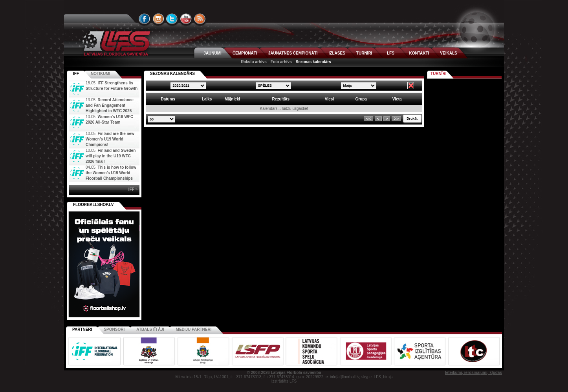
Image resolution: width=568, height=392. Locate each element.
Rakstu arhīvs (254, 62)
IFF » (133, 189)
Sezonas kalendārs (313, 62)
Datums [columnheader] (168, 99)
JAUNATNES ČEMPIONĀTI (293, 53)
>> (396, 119)
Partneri (82, 329)
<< (368, 119)
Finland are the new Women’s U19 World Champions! (110, 139)
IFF (76, 74)
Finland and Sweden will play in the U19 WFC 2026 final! (111, 156)
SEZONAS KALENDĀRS (172, 74)
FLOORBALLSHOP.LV (93, 205)
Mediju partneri (194, 329)
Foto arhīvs (281, 62)
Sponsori (114, 329)
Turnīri (439, 74)
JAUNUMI (213, 53)
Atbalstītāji (150, 329)
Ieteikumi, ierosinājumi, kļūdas (474, 373)
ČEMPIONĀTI (245, 53)
